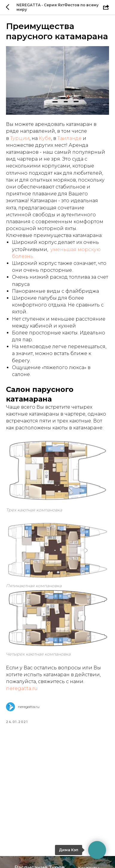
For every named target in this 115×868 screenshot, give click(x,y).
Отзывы (87, 858)
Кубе (45, 138)
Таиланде (69, 138)
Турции (20, 138)
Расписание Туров (40, 839)
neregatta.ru (22, 688)
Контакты (89, 840)
